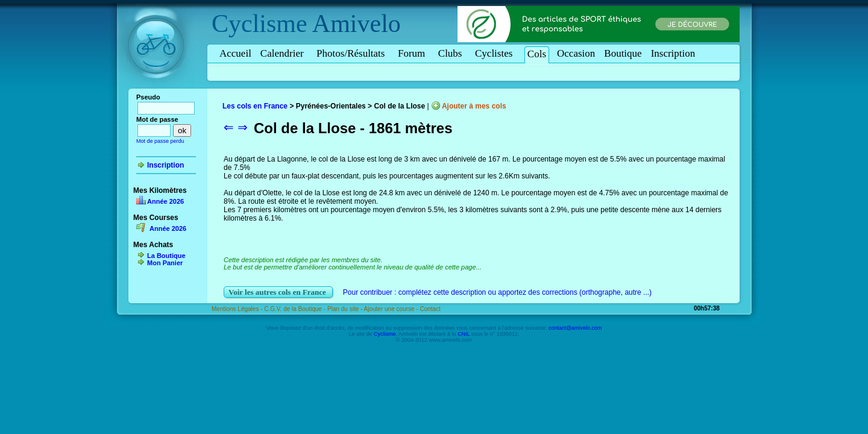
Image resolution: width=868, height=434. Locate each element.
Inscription (673, 53)
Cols (537, 54)
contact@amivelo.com (575, 328)
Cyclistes (496, 53)
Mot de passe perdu (160, 141)
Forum (414, 53)
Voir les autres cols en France (278, 292)
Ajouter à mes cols (474, 106)
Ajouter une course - (392, 309)
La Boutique (166, 256)
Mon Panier (165, 263)
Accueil (235, 53)
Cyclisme (259, 24)
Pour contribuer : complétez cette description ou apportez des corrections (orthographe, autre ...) (497, 292)
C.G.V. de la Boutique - (296, 309)
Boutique (623, 53)
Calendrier (284, 53)
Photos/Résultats (353, 53)
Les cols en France (255, 106)
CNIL (464, 334)
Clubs (452, 53)
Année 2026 (165, 201)
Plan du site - (346, 309)
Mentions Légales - (238, 309)
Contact (430, 309)
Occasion (576, 53)
